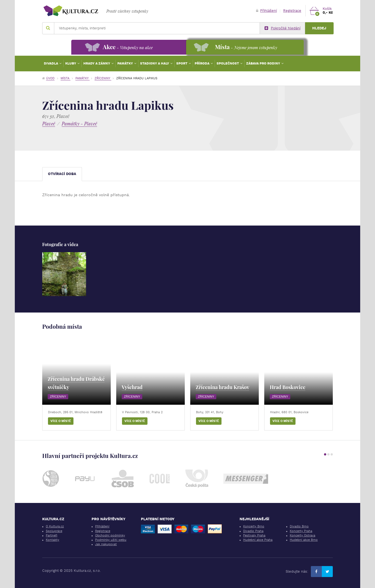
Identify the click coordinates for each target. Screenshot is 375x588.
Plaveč (49, 124)
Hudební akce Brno (304, 540)
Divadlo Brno (299, 526)
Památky (126, 63)
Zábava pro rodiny (264, 63)
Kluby (71, 63)
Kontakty (52, 540)
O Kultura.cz (55, 526)
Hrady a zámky (97, 63)
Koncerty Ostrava (302, 535)
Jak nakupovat (106, 544)
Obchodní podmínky (110, 535)
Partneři (52, 535)
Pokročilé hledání (282, 28)
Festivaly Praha (254, 535)
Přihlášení (266, 11)
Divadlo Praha (253, 531)
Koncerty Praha (301, 531)
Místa (66, 78)
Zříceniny (103, 78)
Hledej (319, 28)
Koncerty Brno (254, 526)
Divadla (51, 63)
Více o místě (61, 421)
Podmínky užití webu (111, 540)
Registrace (292, 11)
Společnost (228, 63)
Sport (182, 63)
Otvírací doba (62, 174)
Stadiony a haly (155, 63)
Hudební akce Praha (258, 540)
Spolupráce (54, 531)
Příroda (202, 63)
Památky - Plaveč (79, 124)
